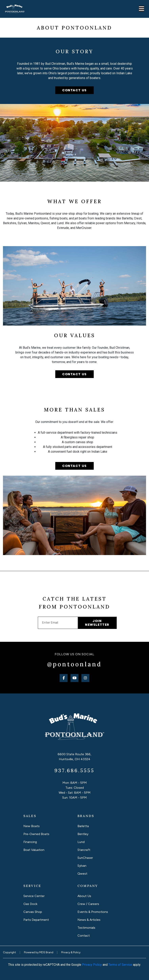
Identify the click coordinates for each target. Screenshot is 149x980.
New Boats (32, 826)
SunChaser (85, 858)
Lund (81, 842)
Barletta (83, 826)
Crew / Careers (88, 904)
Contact (84, 936)
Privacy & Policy (71, 952)
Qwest (82, 874)
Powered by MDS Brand (39, 952)
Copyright (10, 952)
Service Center (34, 896)
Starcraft (84, 850)
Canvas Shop (33, 912)
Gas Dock (30, 904)
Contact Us (74, 374)
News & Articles (89, 920)
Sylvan (82, 866)
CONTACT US (74, 90)
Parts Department (36, 920)
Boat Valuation (34, 850)
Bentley (83, 834)
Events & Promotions (93, 912)
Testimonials (86, 928)
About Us (84, 896)
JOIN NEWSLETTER (97, 623)
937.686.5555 (74, 770)
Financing (30, 842)
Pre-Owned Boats (36, 834)
